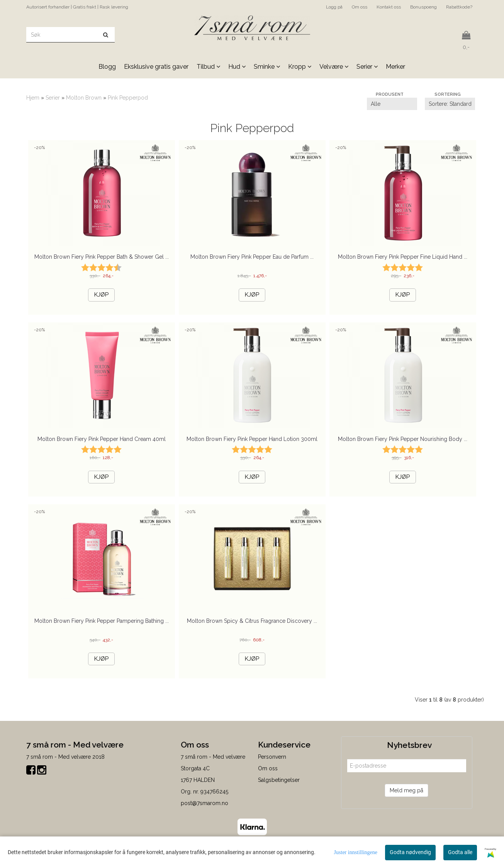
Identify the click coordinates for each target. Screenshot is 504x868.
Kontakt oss (389, 7)
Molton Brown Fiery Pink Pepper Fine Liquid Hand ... (403, 257)
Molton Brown (84, 98)
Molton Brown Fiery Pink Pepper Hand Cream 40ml (102, 439)
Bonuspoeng (423, 7)
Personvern (272, 757)
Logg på (334, 7)
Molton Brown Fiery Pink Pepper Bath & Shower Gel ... (102, 257)
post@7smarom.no (204, 803)
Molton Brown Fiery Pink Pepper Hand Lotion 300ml (252, 439)
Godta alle (460, 852)
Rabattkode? (459, 7)
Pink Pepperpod (128, 98)
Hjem (33, 98)
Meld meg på (406, 790)
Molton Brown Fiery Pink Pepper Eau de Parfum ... (252, 257)
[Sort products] (450, 104)
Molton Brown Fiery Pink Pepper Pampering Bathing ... (102, 621)
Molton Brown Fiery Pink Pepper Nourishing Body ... (403, 439)
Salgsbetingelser (279, 780)
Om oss (360, 7)
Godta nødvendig (410, 852)
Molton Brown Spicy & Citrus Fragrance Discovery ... (252, 621)
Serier (53, 98)
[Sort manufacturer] (392, 104)
